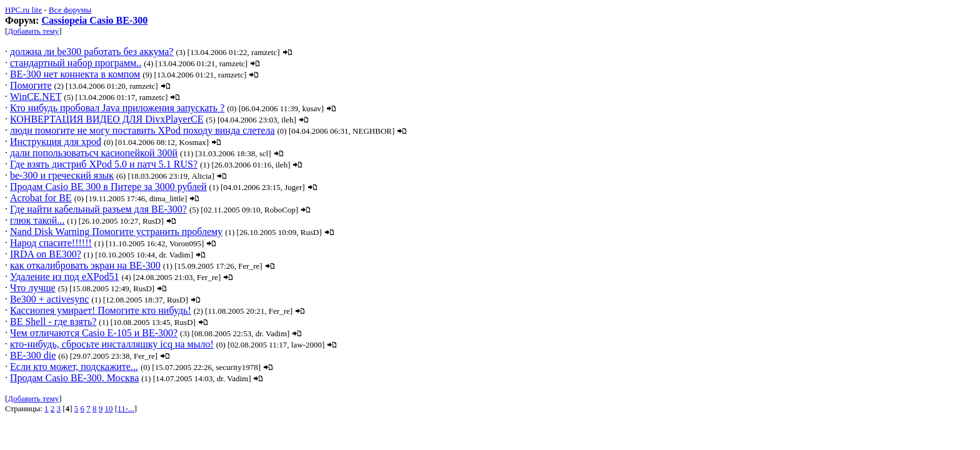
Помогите (31, 85)
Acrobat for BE (41, 198)
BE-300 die (33, 355)
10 (109, 408)
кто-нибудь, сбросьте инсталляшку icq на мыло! (112, 344)
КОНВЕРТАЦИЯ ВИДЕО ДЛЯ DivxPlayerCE (107, 119)
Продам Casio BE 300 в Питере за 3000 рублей (108, 187)
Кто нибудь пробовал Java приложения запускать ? (117, 108)
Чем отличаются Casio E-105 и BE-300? (94, 333)
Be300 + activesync (49, 299)
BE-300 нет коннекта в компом (75, 74)
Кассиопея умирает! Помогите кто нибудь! (101, 310)
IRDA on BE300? (46, 254)
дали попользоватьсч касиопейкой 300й (94, 153)
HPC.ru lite (23, 10)
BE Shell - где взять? (53, 322)
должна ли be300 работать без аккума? (92, 52)
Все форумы (70, 10)
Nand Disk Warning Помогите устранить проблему (116, 232)
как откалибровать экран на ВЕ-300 (85, 265)
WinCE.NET (36, 97)
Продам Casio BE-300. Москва (74, 378)
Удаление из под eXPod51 (64, 277)
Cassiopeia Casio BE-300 (94, 20)
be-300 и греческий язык (62, 175)
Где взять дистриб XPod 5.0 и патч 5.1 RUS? (104, 164)
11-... (126, 408)
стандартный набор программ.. (76, 63)
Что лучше (33, 288)
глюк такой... (37, 220)
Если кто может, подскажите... (74, 367)
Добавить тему (33, 31)
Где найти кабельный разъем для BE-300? (98, 209)
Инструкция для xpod (56, 142)
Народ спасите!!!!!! (51, 243)
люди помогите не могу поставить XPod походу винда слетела (142, 130)
